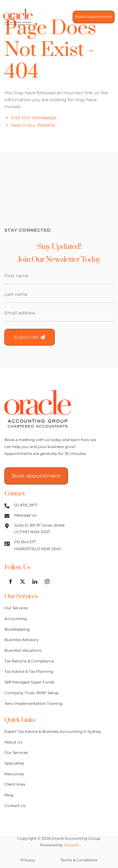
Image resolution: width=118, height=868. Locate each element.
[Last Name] (59, 295)
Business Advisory (22, 640)
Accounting (16, 619)
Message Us (25, 515)
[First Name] (59, 276)
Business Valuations (23, 650)
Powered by (59, 845)
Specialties (14, 763)
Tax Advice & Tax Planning (29, 672)
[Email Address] (59, 313)
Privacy (28, 860)
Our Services (16, 608)
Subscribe (30, 337)
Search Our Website (33, 125)
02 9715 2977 (26, 505)
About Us (13, 742)
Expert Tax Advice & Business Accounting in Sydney (53, 732)
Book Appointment (91, 17)
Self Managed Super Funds (29, 682)
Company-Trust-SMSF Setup (31, 693)
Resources (14, 774)
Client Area (15, 784)
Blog (9, 795)
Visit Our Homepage (34, 118)
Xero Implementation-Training (33, 704)
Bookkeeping (17, 629)
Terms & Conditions (79, 860)
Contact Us (15, 806)
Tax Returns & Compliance (29, 661)
